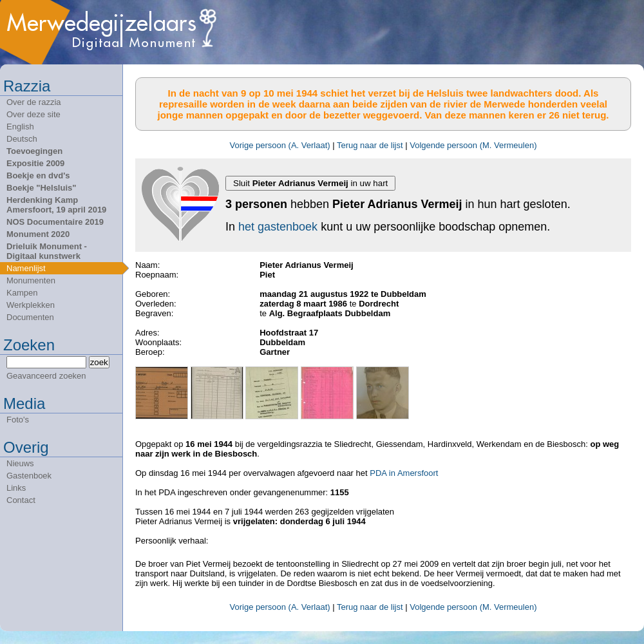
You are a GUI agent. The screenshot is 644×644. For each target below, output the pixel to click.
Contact (21, 500)
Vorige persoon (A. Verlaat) (280, 145)
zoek (99, 362)
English (20, 127)
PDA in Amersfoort (404, 473)
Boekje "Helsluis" (41, 188)
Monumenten (31, 280)
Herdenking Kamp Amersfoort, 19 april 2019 (56, 205)
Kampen (22, 293)
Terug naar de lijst (370, 145)
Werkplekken (31, 305)
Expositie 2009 (35, 163)
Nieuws (20, 463)
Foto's (18, 420)
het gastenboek (278, 227)
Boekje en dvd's (38, 175)
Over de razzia (34, 102)
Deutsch (22, 139)
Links (16, 488)
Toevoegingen (34, 151)
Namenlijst (26, 268)
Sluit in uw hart (310, 183)
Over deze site (33, 114)
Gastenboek (29, 476)
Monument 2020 (38, 234)
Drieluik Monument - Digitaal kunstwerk (47, 251)
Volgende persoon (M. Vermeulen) (473, 145)
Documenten (30, 317)
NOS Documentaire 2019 (55, 222)
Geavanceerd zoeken (46, 376)
